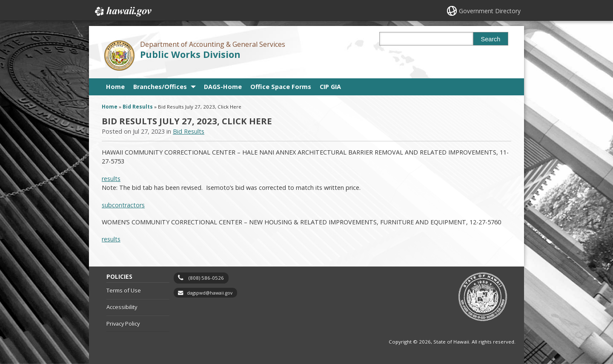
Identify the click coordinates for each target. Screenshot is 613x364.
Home (115, 87)
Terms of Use (124, 290)
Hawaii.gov (122, 11)
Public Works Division (190, 54)
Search (491, 39)
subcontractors (123, 205)
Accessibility (122, 307)
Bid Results (138, 107)
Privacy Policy (123, 324)
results (111, 179)
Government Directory (490, 11)
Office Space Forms (281, 87)
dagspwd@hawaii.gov (210, 293)
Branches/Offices (160, 87)
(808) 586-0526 (206, 278)
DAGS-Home (223, 87)
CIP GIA (330, 87)
